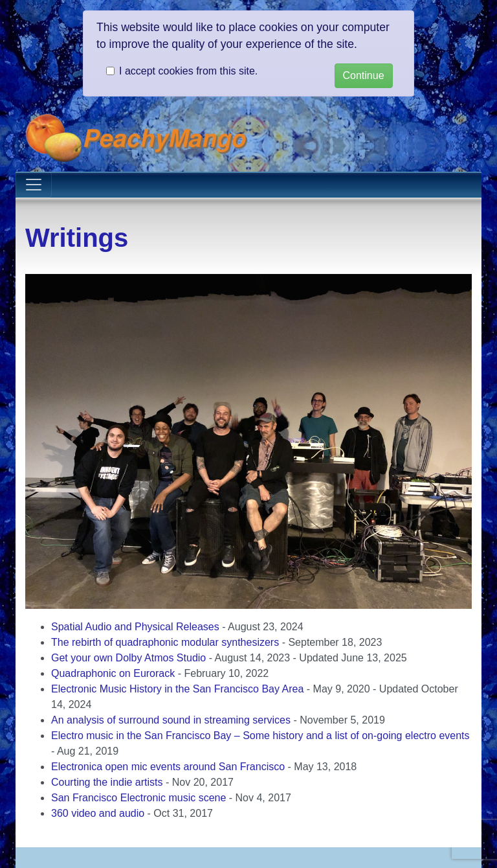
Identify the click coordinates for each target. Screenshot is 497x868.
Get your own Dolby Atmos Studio (128, 658)
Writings (77, 238)
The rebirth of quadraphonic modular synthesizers (165, 642)
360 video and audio (98, 813)
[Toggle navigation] (34, 185)
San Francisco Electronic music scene (138, 798)
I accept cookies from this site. (188, 71)
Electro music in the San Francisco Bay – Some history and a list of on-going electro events (260, 736)
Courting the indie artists (107, 782)
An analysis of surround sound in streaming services (171, 720)
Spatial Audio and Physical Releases (135, 627)
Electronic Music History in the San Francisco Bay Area (177, 689)
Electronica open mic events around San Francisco (168, 767)
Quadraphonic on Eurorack (113, 673)
